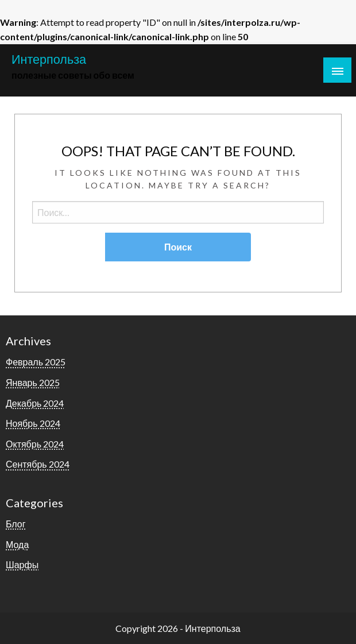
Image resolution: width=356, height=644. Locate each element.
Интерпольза (49, 59)
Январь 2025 (33, 382)
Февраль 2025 (36, 362)
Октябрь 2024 (35, 444)
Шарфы (22, 564)
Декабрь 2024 (35, 403)
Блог (16, 524)
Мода (17, 544)
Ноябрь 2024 (33, 423)
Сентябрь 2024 (38, 464)
